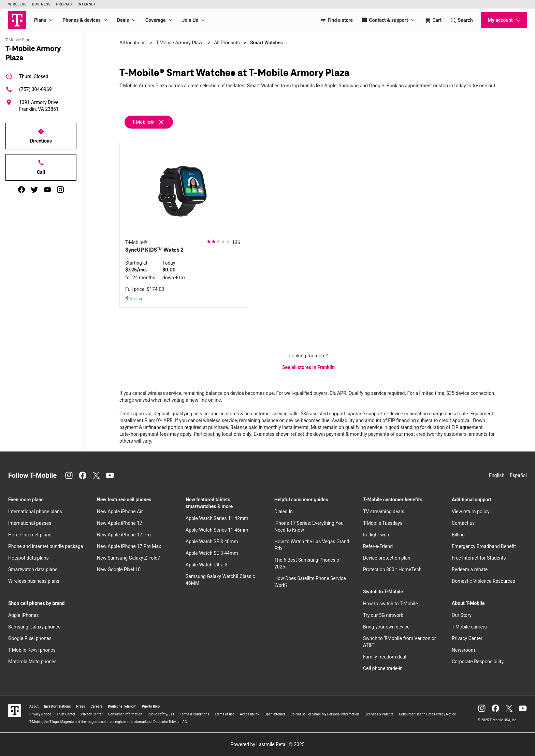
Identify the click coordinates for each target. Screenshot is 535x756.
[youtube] (47, 190)
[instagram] (60, 190)
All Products (227, 43)
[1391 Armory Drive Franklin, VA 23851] (41, 106)
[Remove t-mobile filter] (149, 122)
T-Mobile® (143, 122)
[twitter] (34, 190)
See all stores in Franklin (308, 367)
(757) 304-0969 (29, 89)
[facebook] (21, 190)
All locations (133, 43)
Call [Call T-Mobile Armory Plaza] (41, 167)
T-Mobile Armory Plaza (180, 43)
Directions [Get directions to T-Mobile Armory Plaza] (41, 136)
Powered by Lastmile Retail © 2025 (267, 744)
